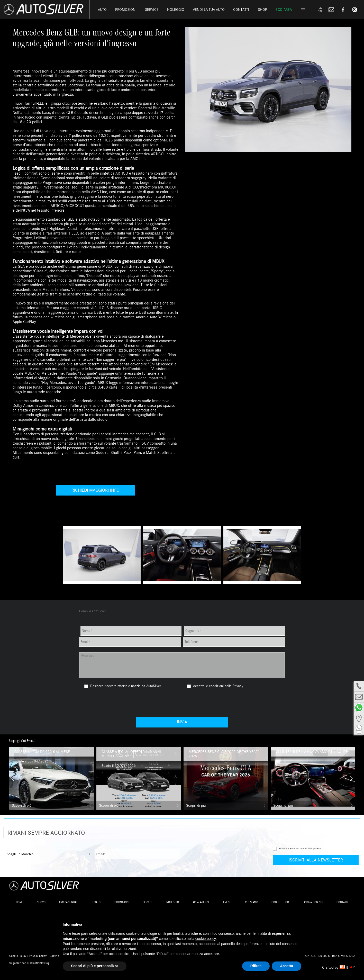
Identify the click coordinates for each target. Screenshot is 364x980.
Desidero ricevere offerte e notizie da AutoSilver (123, 686)
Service (152, 10)
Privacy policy (38, 956)
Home (20, 902)
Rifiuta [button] (256, 966)
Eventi (227, 902)
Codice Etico (280, 902)
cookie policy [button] (206, 939)
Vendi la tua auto (209, 10)
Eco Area (284, 10)
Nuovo (41, 902)
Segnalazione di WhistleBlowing (29, 963)
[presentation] (182, 703)
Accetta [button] (286, 966)
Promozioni (126, 10)
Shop (262, 10)
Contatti (342, 902)
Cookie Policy (18, 956)
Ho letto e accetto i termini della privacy (300, 849)
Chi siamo (252, 902)
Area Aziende (201, 902)
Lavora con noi (313, 902)
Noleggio (176, 10)
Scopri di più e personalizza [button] (95, 966)
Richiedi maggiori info (95, 490)
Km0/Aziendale (69, 902)
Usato (97, 902)
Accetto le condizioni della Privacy (218, 686)
